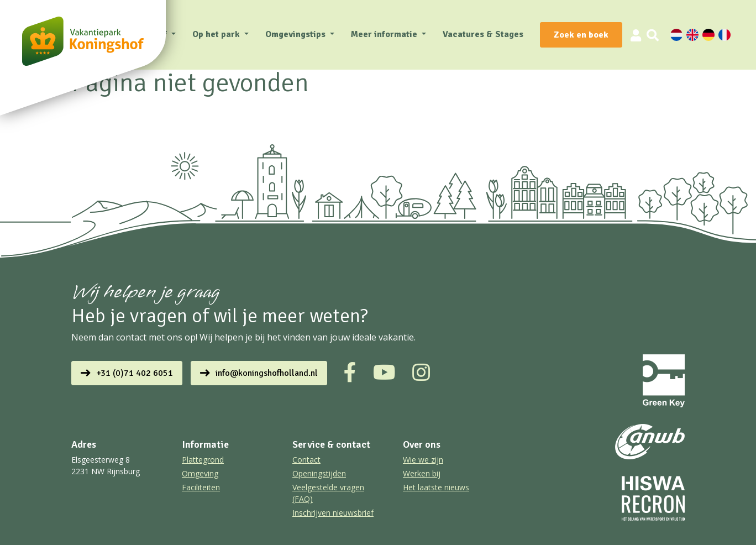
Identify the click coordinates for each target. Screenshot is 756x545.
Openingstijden (319, 473)
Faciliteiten (201, 487)
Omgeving (200, 473)
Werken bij (422, 473)
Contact (306, 460)
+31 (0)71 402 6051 (135, 373)
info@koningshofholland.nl (267, 373)
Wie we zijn (423, 460)
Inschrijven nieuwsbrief (333, 513)
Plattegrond (203, 460)
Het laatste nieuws (436, 487)
